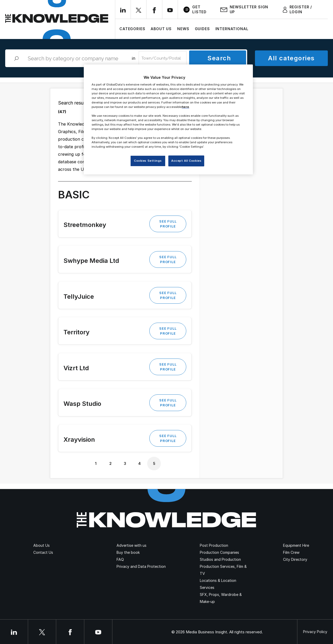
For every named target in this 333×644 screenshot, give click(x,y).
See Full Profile (168, 224)
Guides (202, 29)
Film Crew (291, 552)
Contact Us (43, 552)
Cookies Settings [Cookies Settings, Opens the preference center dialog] (148, 161)
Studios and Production (220, 559)
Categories (132, 29)
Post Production (214, 545)
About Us (161, 29)
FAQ (120, 559)
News (183, 29)
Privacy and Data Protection (141, 566)
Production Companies (219, 552)
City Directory (295, 559)
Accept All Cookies (186, 161)
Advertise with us (132, 545)
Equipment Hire (296, 545)
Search (219, 58)
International (232, 29)
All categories (291, 58)
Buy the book (128, 552)
